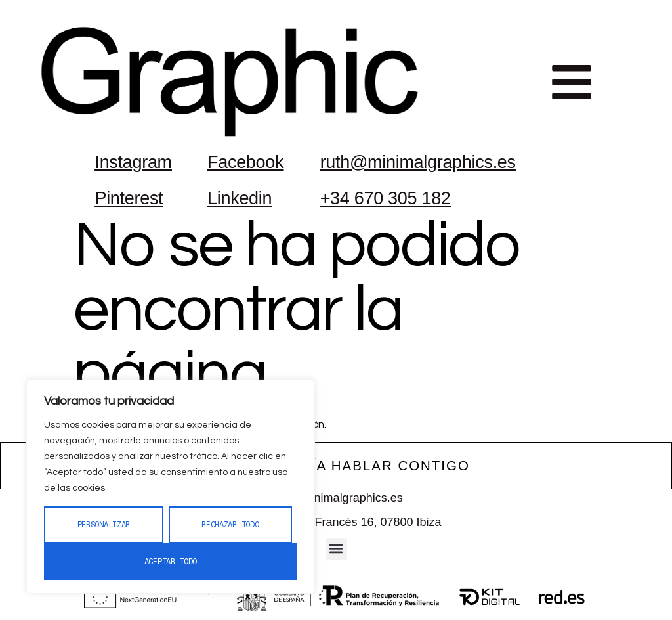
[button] (572, 82)
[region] (171, 487)
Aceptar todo (171, 562)
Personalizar (104, 525)
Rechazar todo (230, 525)
